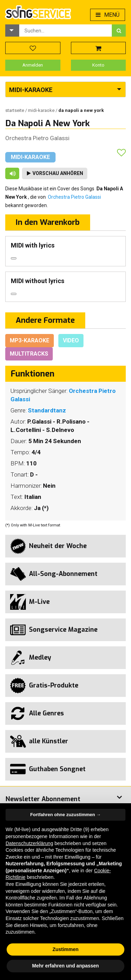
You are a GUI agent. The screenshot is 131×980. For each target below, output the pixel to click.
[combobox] (65, 31)
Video (71, 340)
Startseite (15, 110)
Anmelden (33, 65)
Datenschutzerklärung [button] (29, 843)
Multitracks (29, 354)
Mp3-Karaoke (30, 340)
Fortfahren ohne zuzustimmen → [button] (65, 815)
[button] (12, 31)
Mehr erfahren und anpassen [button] (65, 966)
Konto (98, 65)
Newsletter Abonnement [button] (43, 799)
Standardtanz (47, 410)
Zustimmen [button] (65, 949)
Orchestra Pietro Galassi (37, 138)
